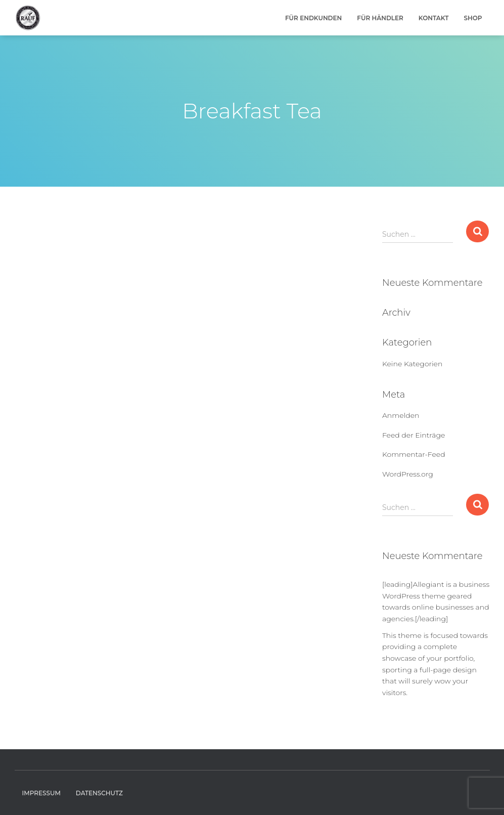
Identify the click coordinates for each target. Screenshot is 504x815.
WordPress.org (408, 474)
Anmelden (401, 415)
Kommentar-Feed (414, 454)
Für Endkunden (313, 18)
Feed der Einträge (414, 435)
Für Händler (380, 18)
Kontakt (434, 18)
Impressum (41, 793)
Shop (473, 18)
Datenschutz (99, 793)
